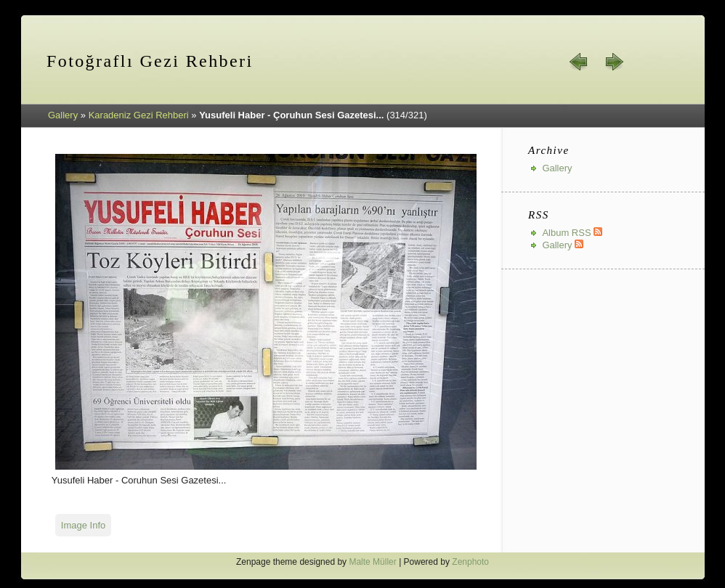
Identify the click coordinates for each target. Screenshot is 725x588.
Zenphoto (470, 562)
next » (614, 62)
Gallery (63, 115)
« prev (579, 62)
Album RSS (572, 233)
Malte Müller (372, 562)
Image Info (83, 525)
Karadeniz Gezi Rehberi (139, 115)
